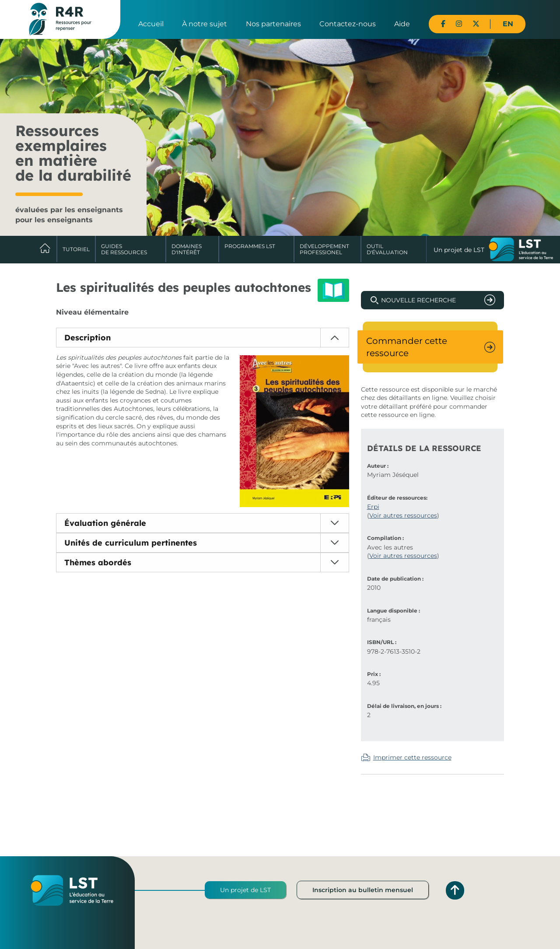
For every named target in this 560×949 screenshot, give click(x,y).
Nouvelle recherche (418, 300)
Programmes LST (250, 246)
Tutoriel (76, 249)
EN (508, 24)
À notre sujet (205, 24)
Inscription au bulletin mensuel (363, 890)
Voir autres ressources (403, 515)
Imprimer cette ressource (412, 757)
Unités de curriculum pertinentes (131, 543)
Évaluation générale (105, 523)
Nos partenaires (273, 24)
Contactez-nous (348, 24)
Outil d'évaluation (387, 249)
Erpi (373, 507)
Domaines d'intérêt (187, 249)
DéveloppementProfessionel (324, 249)
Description (87, 338)
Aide (402, 24)
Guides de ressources (124, 249)
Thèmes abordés (98, 562)
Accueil (151, 24)
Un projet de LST (245, 890)
